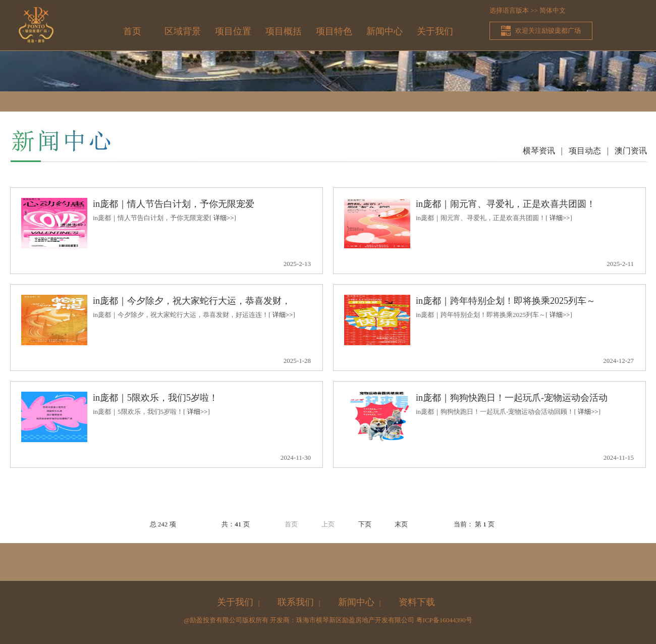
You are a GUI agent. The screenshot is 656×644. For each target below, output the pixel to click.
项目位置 (233, 31)
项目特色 (334, 31)
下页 (365, 524)
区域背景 (183, 31)
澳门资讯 (631, 151)
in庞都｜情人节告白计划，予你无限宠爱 (174, 204)
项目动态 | (592, 151)
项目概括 (284, 31)
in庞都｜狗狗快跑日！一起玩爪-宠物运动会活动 (512, 398)
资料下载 (417, 602)
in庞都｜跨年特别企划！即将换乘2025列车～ (506, 301)
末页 (401, 524)
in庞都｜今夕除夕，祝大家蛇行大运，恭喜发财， (192, 301)
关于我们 (435, 31)
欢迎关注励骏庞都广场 (548, 31)
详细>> (224, 218)
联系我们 (296, 602)
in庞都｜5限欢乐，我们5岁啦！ (155, 398)
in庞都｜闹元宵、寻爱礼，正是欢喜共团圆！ (506, 204)
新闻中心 (385, 31)
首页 (132, 31)
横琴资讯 (539, 151)
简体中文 (553, 10)
